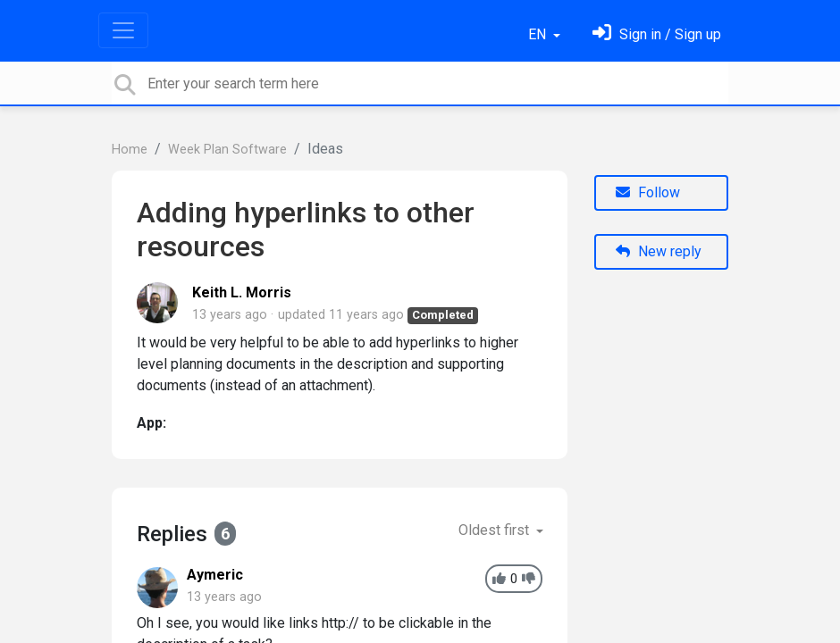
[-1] (529, 579)
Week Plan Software (227, 150)
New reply (659, 251)
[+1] (499, 579)
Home (130, 150)
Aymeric (215, 575)
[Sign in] (657, 34)
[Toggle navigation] (123, 30)
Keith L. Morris (242, 292)
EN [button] (539, 34)
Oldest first (496, 530)
